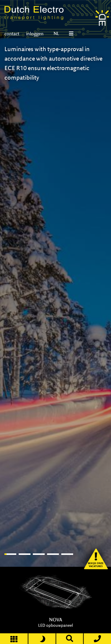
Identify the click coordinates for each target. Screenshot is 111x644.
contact (12, 34)
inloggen (34, 34)
